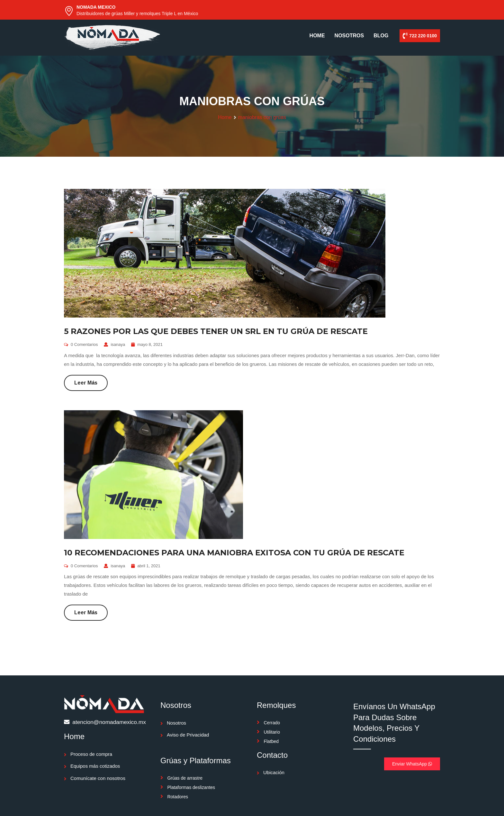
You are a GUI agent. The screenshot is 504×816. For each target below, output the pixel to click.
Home (225, 117)
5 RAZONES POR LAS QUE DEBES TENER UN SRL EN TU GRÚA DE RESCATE (216, 331)
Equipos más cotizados (95, 766)
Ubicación (274, 772)
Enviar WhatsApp (412, 764)
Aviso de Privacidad (188, 735)
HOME (317, 36)
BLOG (381, 36)
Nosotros (176, 723)
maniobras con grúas (262, 117)
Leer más (86, 383)
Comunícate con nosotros (98, 778)
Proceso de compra (91, 754)
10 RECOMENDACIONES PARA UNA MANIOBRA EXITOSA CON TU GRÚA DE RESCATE (234, 553)
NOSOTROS (349, 36)
